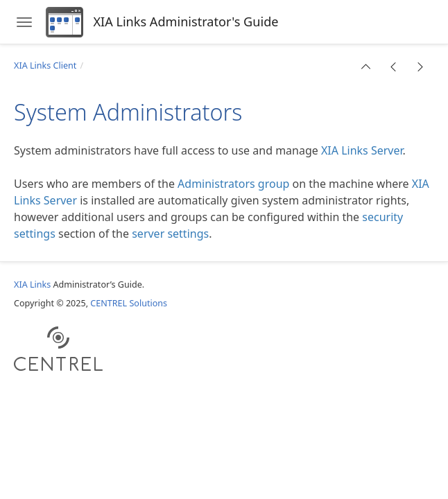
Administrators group (233, 184)
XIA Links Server (362, 150)
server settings (170, 234)
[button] (366, 67)
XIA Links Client (45, 65)
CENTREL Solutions (129, 303)
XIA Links (32, 284)
